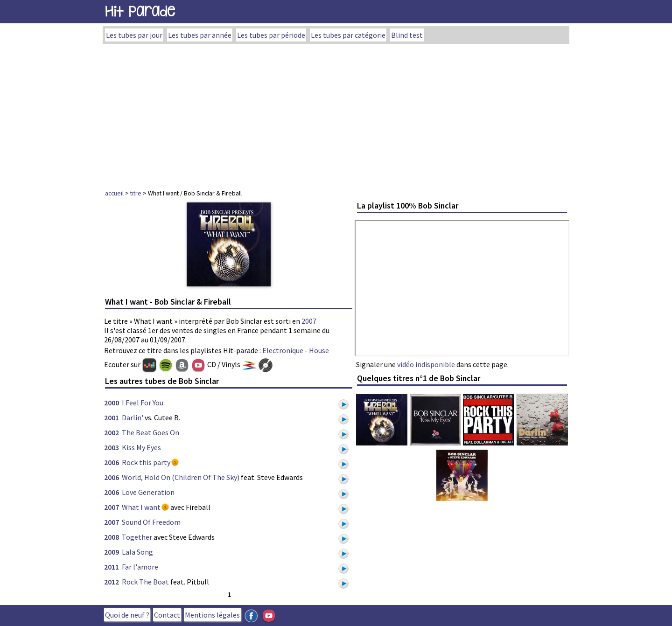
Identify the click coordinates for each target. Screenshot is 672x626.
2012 (112, 582)
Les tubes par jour (134, 35)
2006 (112, 462)
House (319, 350)
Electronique (283, 350)
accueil (114, 193)
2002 (112, 432)
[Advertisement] (336, 114)
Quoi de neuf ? (127, 615)
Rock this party (146, 462)
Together (137, 537)
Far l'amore (140, 567)
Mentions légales (212, 615)
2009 (112, 552)
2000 (112, 403)
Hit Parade (140, 11)
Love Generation (148, 492)
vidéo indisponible (426, 364)
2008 (112, 537)
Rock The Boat (145, 582)
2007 (309, 321)
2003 (112, 447)
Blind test (407, 35)
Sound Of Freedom (151, 522)
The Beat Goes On (150, 432)
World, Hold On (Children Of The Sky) (181, 477)
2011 (112, 567)
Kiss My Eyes (141, 447)
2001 (112, 417)
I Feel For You (143, 403)
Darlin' (133, 417)
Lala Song (137, 552)
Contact (167, 615)
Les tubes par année (200, 35)
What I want (141, 507)
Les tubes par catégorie (348, 35)
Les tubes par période (271, 35)
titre (136, 193)
